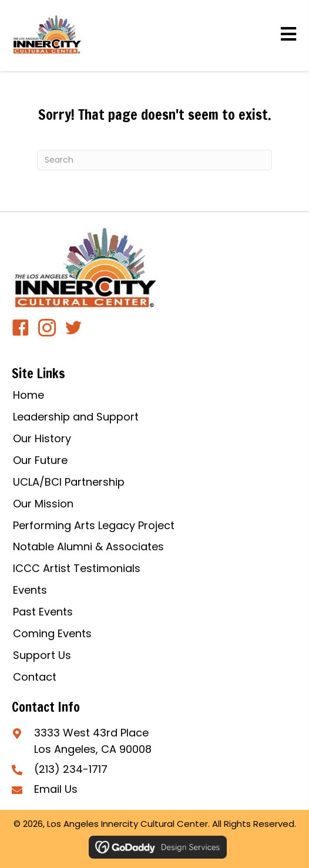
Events (30, 590)
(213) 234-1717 (71, 769)
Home (28, 395)
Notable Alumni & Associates (88, 546)
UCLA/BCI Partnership (69, 482)
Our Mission (43, 504)
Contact (35, 677)
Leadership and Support (76, 417)
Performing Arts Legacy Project (94, 525)
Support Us (42, 655)
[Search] (154, 160)
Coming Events (52, 633)
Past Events (43, 612)
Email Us (56, 789)
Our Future (40, 460)
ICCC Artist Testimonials (77, 568)
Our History (42, 438)
